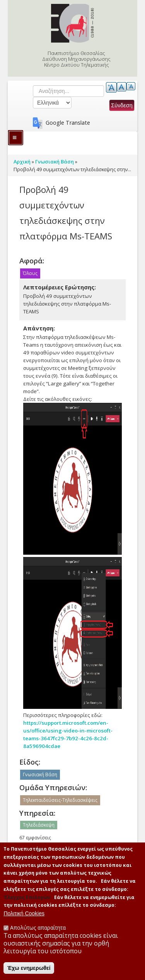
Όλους (30, 273)
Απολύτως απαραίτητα (38, 934)
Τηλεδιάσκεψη (39, 825)
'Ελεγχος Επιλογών (27, 903)
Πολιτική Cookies (24, 920)
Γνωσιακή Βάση (40, 775)
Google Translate (68, 123)
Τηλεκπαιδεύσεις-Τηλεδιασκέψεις (60, 800)
